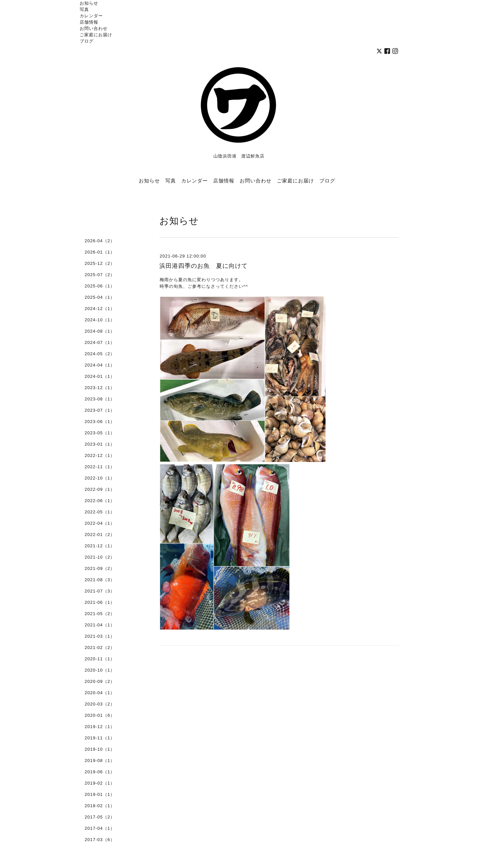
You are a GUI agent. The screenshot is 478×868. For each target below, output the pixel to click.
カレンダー (91, 16)
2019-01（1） (100, 794)
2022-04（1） (100, 523)
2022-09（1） (100, 489)
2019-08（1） (100, 760)
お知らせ (89, 3)
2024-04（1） (100, 365)
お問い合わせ (94, 28)
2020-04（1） (100, 693)
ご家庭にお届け (96, 35)
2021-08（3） (100, 580)
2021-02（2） (100, 648)
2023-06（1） (100, 422)
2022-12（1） (100, 455)
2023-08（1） (100, 399)
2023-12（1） (100, 388)
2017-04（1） (100, 828)
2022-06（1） (100, 501)
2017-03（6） (100, 840)
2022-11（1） (100, 467)
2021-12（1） (100, 546)
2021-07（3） (100, 591)
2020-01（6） (100, 715)
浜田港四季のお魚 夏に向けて (203, 266)
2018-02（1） (100, 806)
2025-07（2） (100, 275)
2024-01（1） (100, 376)
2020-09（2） (100, 681)
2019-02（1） (100, 783)
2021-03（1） (100, 636)
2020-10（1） (100, 670)
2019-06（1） (100, 772)
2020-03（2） (100, 704)
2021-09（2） (100, 568)
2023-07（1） (100, 410)
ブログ (87, 41)
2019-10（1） (100, 749)
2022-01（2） (100, 535)
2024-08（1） (100, 331)
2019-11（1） (100, 738)
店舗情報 (89, 22)
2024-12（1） (100, 309)
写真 (84, 9)
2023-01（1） (100, 444)
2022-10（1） (100, 478)
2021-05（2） (100, 614)
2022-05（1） (100, 512)
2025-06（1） (100, 286)
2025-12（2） (100, 263)
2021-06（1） (100, 602)
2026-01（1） (100, 252)
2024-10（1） (100, 320)
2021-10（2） (100, 557)
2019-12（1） (100, 727)
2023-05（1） (100, 433)
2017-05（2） (100, 817)
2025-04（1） (100, 297)
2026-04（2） (100, 241)
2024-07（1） (100, 342)
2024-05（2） (100, 354)
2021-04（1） (100, 625)
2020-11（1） (100, 659)
